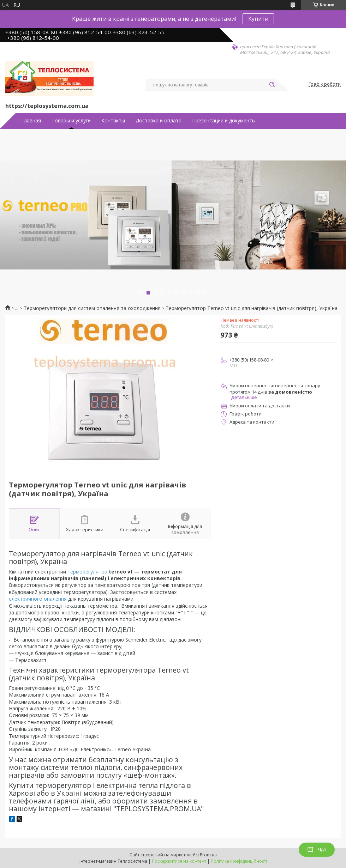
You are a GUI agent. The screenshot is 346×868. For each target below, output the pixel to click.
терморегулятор (87, 572)
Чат (317, 850)
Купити (258, 19)
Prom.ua (208, 855)
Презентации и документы (224, 121)
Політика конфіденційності (239, 861)
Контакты (113, 121)
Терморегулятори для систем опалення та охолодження (92, 308)
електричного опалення (38, 599)
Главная (31, 121)
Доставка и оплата (159, 121)
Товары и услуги (71, 121)
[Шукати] (272, 85)
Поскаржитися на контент (179, 861)
